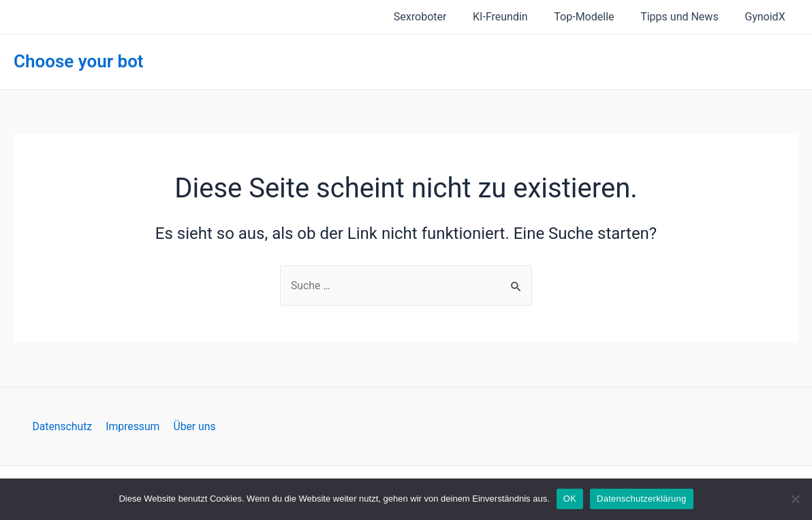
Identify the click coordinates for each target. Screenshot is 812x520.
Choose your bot (79, 61)
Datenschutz (64, 426)
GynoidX (767, 17)
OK (570, 499)
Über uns (192, 426)
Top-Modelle (595, 17)
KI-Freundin (516, 17)
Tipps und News (686, 17)
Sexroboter (441, 17)
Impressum (133, 426)
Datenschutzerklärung (641, 499)
